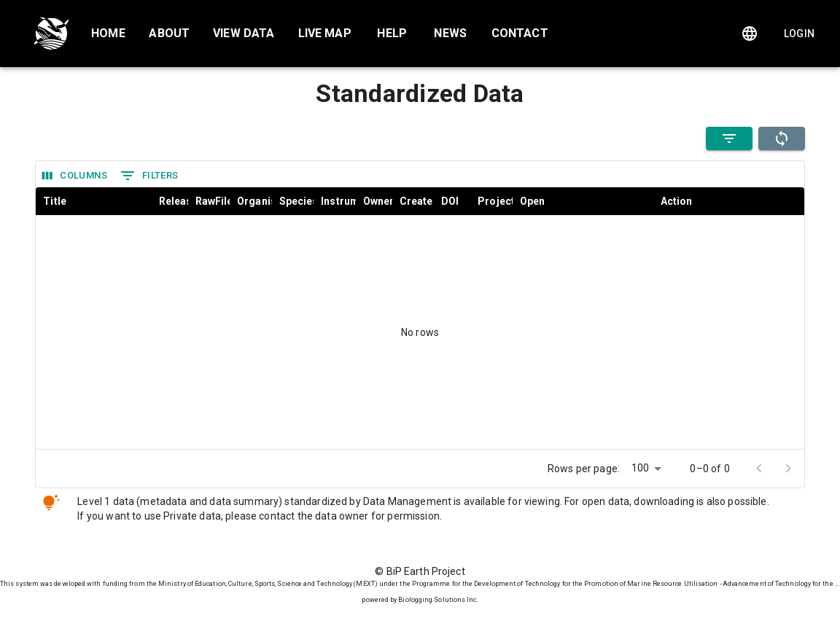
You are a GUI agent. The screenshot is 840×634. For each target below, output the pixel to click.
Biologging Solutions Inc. (438, 600)
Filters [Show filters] (149, 176)
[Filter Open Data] (729, 138)
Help (392, 33)
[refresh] (782, 138)
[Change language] (750, 34)
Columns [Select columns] (75, 176)
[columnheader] (93, 201)
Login (799, 34)
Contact (520, 33)
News (450, 33)
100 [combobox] (640, 468)
